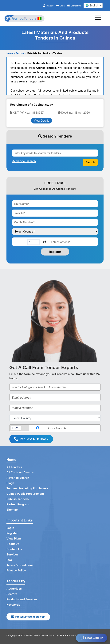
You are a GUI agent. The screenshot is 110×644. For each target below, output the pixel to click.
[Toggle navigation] (99, 18)
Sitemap (12, 510)
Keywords (13, 605)
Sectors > (21, 53)
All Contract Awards (20, 472)
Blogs (10, 483)
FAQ (9, 560)
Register (48, 6)
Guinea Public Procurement (25, 494)
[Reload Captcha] (44, 242)
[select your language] (93, 5)
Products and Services (22, 599)
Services (12, 554)
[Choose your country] (55, 231)
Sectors (12, 594)
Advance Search (18, 478)
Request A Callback (31, 439)
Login (60, 6)
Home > (11, 53)
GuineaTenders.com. (45, 636)
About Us (13, 544)
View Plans (14, 538)
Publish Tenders (18, 499)
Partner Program (18, 504)
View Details (42, 121)
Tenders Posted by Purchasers (27, 488)
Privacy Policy (16, 570)
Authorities (14, 589)
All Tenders (14, 467)
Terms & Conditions (20, 565)
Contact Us (74, 6)
